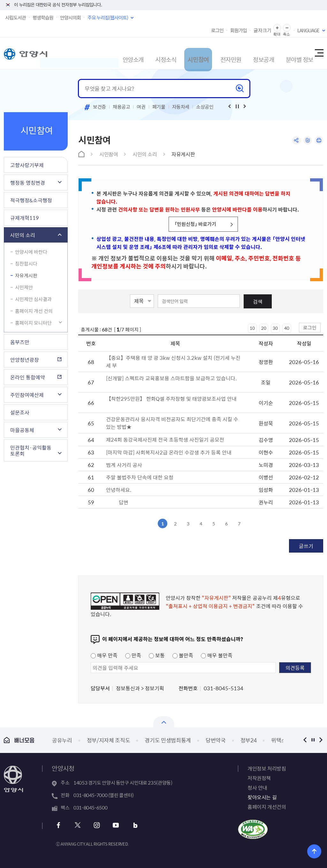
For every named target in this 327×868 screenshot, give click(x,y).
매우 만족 (104, 655)
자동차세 (181, 107)
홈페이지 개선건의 (267, 807)
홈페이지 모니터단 (33, 323)
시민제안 (24, 287)
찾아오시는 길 (262, 797)
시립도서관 (15, 18)
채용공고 (122, 107)
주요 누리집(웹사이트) (108, 18)
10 (252, 328)
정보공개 (251, 53)
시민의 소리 (23, 235)
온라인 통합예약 (28, 377)
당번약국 (216, 740)
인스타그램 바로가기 (95, 825)
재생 (237, 106)
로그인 (217, 30)
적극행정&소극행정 (31, 200)
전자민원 (216, 53)
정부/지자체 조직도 (109, 740)
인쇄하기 (319, 141)
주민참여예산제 (27, 395)
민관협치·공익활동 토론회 (31, 450)
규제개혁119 (25, 218)
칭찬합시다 (26, 264)
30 (275, 328)
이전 (305, 740)
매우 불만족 (217, 655)
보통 (157, 655)
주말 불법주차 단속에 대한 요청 (140, 477)
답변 (124, 502)
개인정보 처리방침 (267, 768)
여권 (141, 107)
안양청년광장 (25, 360)
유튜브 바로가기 (112, 825)
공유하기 (294, 141)
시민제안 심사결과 (33, 299)
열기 (164, 722)
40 (287, 328)
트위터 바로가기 (78, 825)
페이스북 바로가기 (61, 825)
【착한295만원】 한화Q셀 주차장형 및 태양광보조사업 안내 (171, 399)
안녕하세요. (119, 490)
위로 (318, 850)
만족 (133, 655)
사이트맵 (319, 53)
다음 (321, 740)
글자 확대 (277, 28)
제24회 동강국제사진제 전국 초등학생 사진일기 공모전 (166, 439)
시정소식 (146, 53)
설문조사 (20, 412)
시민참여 (181, 53)
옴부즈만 (20, 342)
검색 (258, 301)
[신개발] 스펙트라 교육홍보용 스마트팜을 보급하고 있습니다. (171, 378)
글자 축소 (287, 28)
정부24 (249, 740)
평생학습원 (43, 18)
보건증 (99, 107)
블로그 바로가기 (129, 825)
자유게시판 (26, 275)
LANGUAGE (308, 30)
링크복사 (306, 141)
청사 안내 (257, 787)
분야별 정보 (289, 53)
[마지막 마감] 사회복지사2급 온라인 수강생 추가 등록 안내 (169, 452)
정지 (313, 740)
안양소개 (110, 53)
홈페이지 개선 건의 (34, 311)
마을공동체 (22, 430)
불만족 (183, 655)
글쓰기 (306, 546)
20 (264, 328)
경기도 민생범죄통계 (168, 740)
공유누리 (62, 740)
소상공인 (205, 107)
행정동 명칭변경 (28, 182)
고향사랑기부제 (27, 165)
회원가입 (239, 30)
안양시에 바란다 (31, 252)
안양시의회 (70, 18)
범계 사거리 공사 (124, 465)
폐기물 (159, 107)
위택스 (279, 740)
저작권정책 (259, 778)
